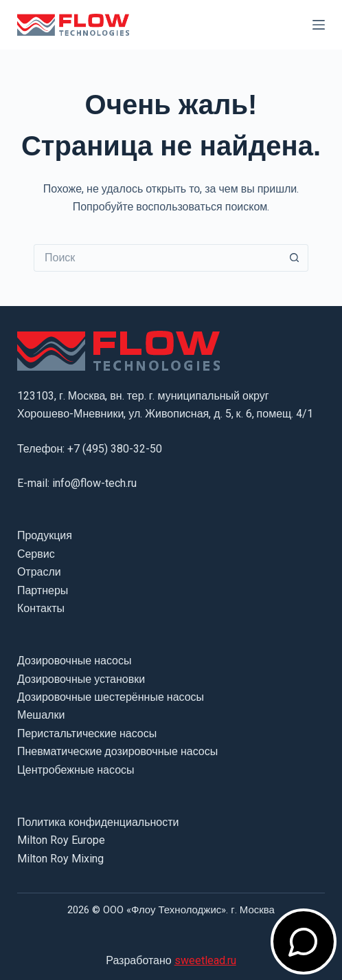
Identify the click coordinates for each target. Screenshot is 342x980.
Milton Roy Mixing (60, 859)
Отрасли (39, 572)
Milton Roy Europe (61, 840)
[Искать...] (157, 258)
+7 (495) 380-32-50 (115, 449)
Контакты (41, 608)
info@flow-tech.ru (94, 483)
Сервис (36, 554)
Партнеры (43, 590)
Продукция (45, 535)
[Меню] (319, 25)
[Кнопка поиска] (295, 258)
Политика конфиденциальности (98, 822)
